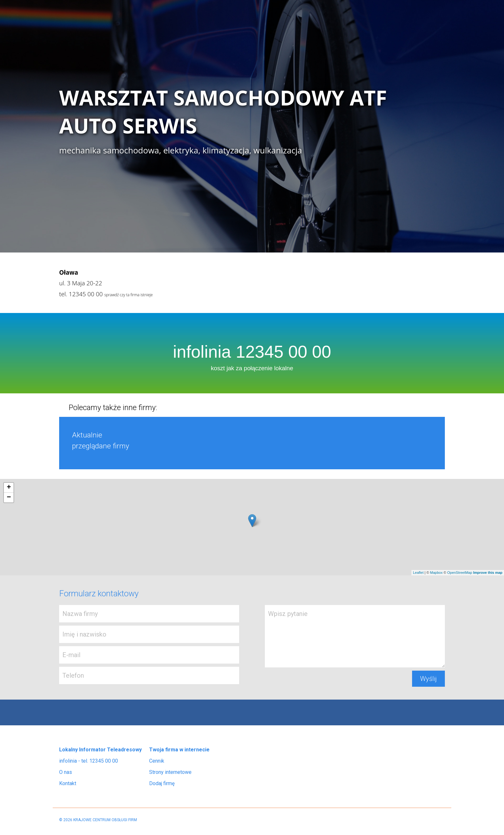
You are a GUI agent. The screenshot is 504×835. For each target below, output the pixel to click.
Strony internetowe (170, 772)
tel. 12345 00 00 (81, 294)
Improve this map (488, 573)
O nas (66, 772)
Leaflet (418, 573)
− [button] (9, 498)
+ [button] (9, 488)
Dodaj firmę (162, 783)
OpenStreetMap (460, 573)
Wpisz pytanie (355, 636)
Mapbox (436, 573)
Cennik (157, 761)
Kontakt (68, 783)
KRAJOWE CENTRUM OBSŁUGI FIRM (105, 820)
